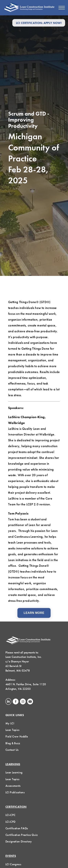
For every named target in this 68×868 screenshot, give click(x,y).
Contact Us (12, 750)
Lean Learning (14, 772)
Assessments (13, 786)
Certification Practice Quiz (22, 835)
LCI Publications (15, 792)
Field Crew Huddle (17, 736)
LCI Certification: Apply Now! (39, 23)
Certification (16, 807)
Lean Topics (13, 730)
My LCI (10, 723)
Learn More (34, 613)
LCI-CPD (10, 822)
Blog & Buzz (13, 743)
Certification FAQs (17, 828)
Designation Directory (19, 841)
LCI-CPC (10, 815)
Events (11, 856)
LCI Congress (13, 864)
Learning (13, 764)
